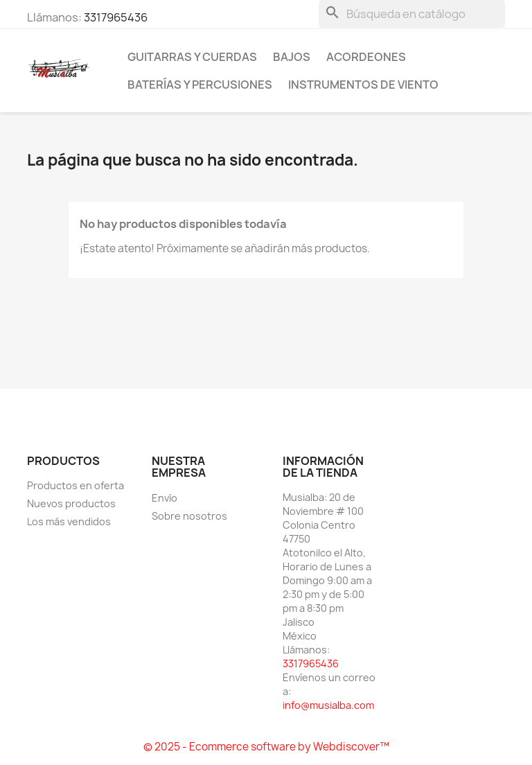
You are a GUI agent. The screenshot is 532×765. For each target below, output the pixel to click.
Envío (165, 498)
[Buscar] (412, 14)
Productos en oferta (76, 485)
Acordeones (366, 57)
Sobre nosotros (189, 516)
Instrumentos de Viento (363, 85)
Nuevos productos (71, 503)
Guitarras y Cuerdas (192, 57)
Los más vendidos (69, 521)
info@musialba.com (328, 705)
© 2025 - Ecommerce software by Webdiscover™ (266, 747)
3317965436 (116, 17)
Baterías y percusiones (200, 85)
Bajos (292, 57)
